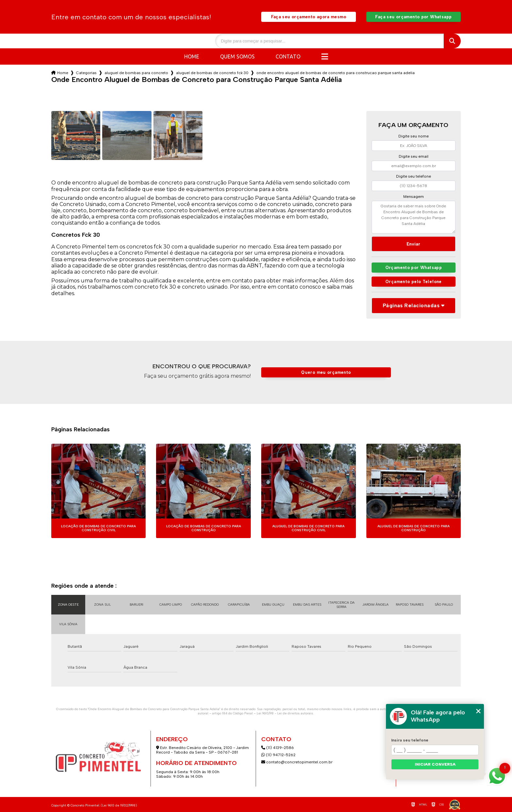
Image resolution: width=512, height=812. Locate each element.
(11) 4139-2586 (278, 748)
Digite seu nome (414, 136)
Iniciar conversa (435, 764)
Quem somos (237, 56)
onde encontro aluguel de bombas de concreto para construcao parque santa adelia (336, 73)
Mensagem (414, 197)
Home (192, 56)
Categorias (86, 73)
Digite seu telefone (414, 176)
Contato (288, 56)
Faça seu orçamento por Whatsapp (413, 17)
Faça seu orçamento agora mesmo (309, 17)
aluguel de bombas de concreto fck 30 (212, 73)
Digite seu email (414, 156)
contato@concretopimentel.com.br (297, 762)
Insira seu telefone (410, 740)
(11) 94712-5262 (278, 755)
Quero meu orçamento (326, 372)
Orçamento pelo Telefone (414, 282)
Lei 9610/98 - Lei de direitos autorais (285, 713)
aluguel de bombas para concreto (136, 73)
